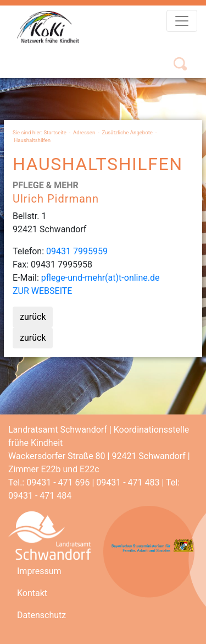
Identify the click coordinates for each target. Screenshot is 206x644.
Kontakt (32, 593)
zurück (33, 317)
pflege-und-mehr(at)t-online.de (101, 278)
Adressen (84, 132)
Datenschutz (41, 615)
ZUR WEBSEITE (42, 291)
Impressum (39, 571)
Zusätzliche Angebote (127, 132)
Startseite (55, 132)
